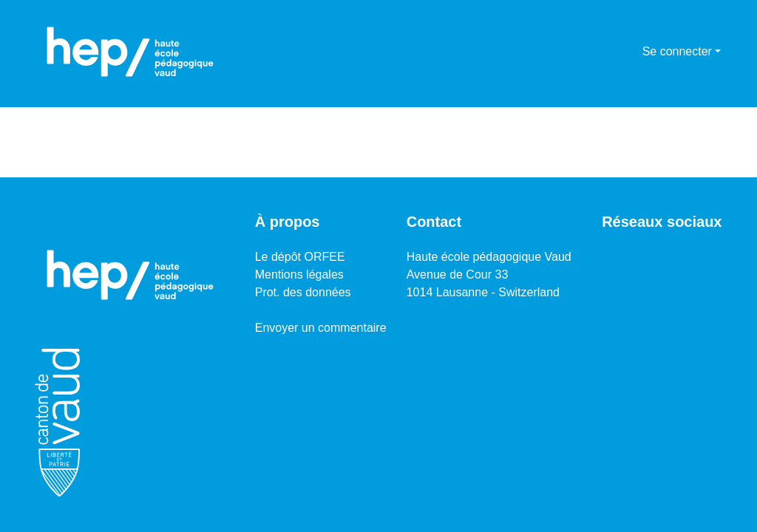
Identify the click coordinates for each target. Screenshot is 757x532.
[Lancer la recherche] (607, 52)
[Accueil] (130, 52)
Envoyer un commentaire (321, 328)
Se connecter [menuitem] (677, 51)
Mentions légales (299, 274)
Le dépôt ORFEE (300, 257)
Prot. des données (303, 292)
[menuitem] (629, 52)
